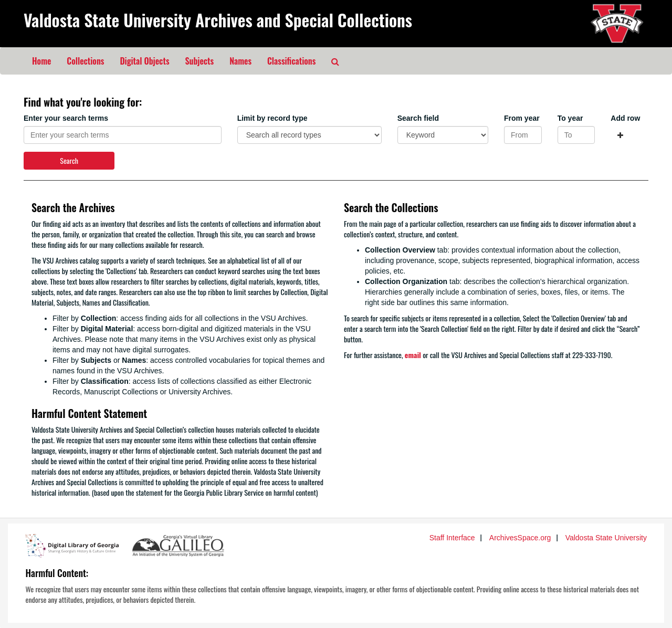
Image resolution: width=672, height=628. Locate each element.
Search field (418, 118)
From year (522, 118)
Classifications (291, 61)
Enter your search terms (66, 118)
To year (570, 118)
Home (41, 61)
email (413, 355)
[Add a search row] (620, 135)
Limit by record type (272, 118)
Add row (625, 118)
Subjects (200, 61)
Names (240, 61)
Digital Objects (144, 61)
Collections (85, 61)
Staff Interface (452, 538)
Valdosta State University (606, 538)
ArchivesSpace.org (520, 538)
